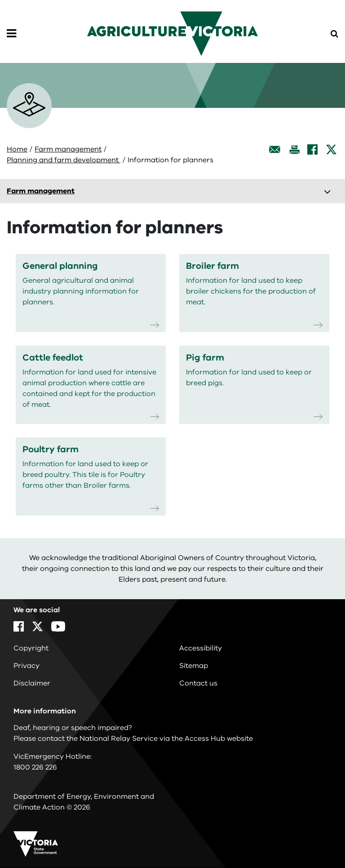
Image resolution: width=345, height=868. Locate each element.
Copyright (31, 648)
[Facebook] (312, 149)
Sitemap (194, 666)
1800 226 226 (35, 767)
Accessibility (201, 648)
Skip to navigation (0, 0)
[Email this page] (275, 149)
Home (17, 149)
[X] (331, 149)
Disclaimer (32, 683)
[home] (172, 33)
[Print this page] (294, 149)
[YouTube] (58, 626)
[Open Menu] (11, 34)
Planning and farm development (64, 160)
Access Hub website (219, 739)
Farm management (68, 149)
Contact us (198, 683)
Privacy (27, 666)
